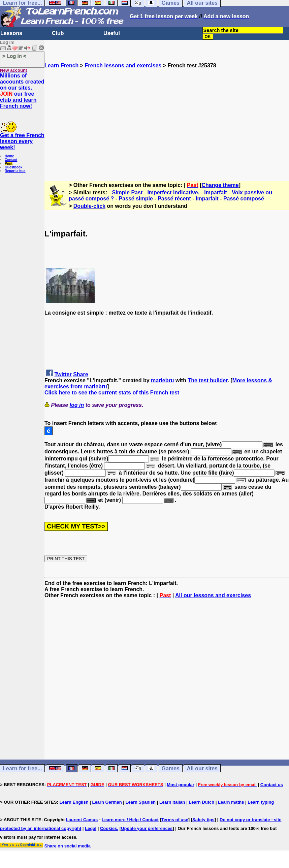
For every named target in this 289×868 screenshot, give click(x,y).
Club (58, 33)
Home (9, 156)
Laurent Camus (82, 820)
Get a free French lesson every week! (22, 141)
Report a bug (15, 171)
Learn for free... (22, 768)
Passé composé (244, 199)
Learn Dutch (201, 802)
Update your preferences (147, 828)
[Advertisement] (167, 116)
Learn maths (231, 802)
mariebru (162, 380)
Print (9, 164)
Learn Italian (172, 802)
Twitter (63, 374)
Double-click (89, 206)
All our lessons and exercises (213, 595)
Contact (11, 160)
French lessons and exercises (123, 66)
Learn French (61, 66)
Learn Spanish (140, 802)
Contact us (272, 785)
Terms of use (175, 820)
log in (77, 405)
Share (81, 374)
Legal (91, 828)
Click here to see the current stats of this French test (112, 393)
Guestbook (13, 167)
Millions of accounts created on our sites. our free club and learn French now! (22, 91)
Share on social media (68, 846)
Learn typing (261, 802)
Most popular (181, 785)
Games (171, 768)
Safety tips (203, 820)
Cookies (109, 828)
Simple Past (127, 192)
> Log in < (14, 56)
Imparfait (216, 192)
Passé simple (136, 199)
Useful (112, 33)
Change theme (220, 185)
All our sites (202, 768)
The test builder (207, 380)
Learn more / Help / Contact (130, 820)
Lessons (11, 33)
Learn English (74, 802)
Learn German (107, 802)
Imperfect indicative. (173, 192)
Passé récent (174, 199)
